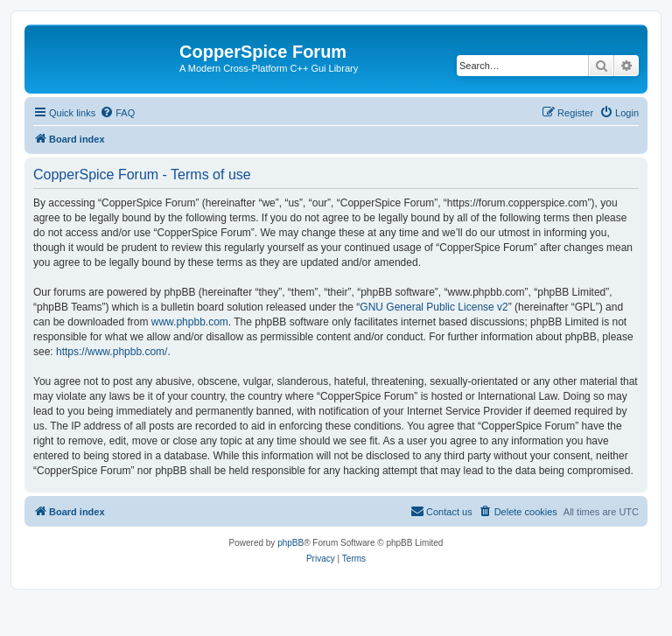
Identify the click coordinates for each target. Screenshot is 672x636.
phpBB (290, 543)
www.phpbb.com (190, 322)
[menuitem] (117, 113)
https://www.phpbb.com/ (112, 352)
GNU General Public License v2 (434, 307)
